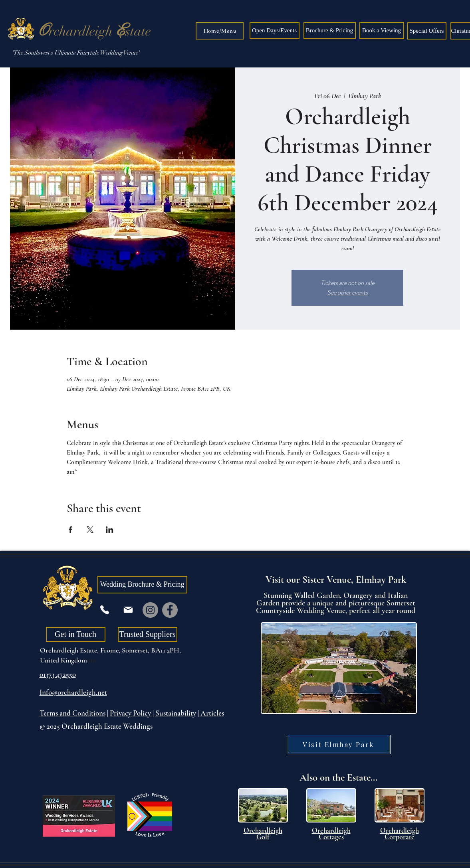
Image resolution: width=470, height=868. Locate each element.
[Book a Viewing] (382, 31)
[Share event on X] (90, 530)
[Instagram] (150, 610)
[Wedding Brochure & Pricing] (142, 585)
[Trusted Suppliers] (148, 634)
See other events (347, 292)
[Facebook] (170, 610)
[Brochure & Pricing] (330, 31)
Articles (212, 713)
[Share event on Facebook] (70, 530)
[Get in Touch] (76, 634)
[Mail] (128, 610)
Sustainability (176, 713)
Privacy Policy (130, 713)
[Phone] (105, 610)
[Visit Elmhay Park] (339, 744)
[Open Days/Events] (275, 31)
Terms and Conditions (72, 713)
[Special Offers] (427, 31)
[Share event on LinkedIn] (110, 530)
